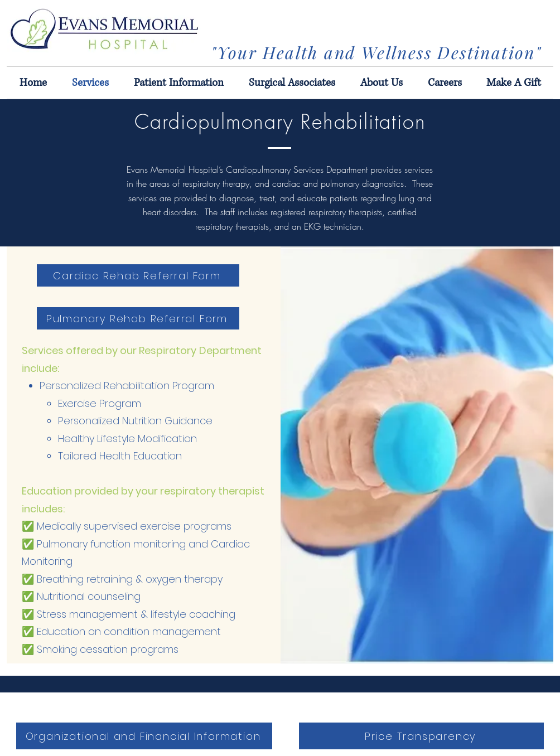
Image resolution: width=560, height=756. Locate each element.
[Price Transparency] (421, 736)
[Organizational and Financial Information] (144, 736)
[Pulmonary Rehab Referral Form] (138, 318)
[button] (514, 83)
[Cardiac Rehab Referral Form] (138, 275)
